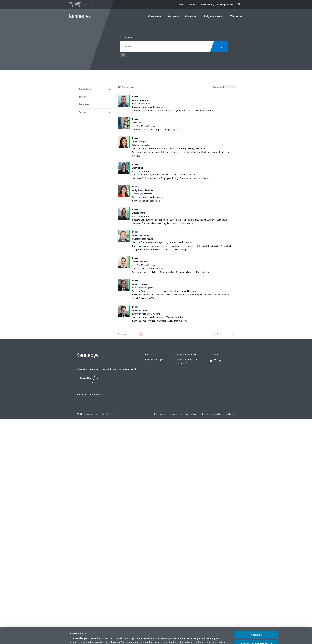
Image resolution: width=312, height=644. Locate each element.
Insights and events (214, 16)
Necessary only (256, 636)
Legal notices (160, 414)
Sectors (95, 97)
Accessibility (217, 414)
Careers (193, 4)
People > (150, 354)
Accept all (256, 618)
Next (233, 334)
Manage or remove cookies (90, 394)
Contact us (231, 414)
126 (216, 334)
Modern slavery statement (197, 414)
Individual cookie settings (256, 627)
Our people (173, 16)
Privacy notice (177, 629)
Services (95, 112)
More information (80, 638)
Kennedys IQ (207, 5)
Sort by (224, 87)
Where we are (154, 16)
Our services (191, 16)
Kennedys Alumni (225, 5)
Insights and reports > (157, 359)
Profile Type (95, 89)
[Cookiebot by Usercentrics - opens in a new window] (50, 638)
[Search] (239, 5)
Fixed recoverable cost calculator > (187, 361)
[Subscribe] (88, 379)
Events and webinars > (187, 354)
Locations (95, 104)
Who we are (236, 16)
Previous (122, 334)
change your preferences (88, 629)
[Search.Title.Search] (221, 46)
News (181, 4)
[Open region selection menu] (81, 5)
